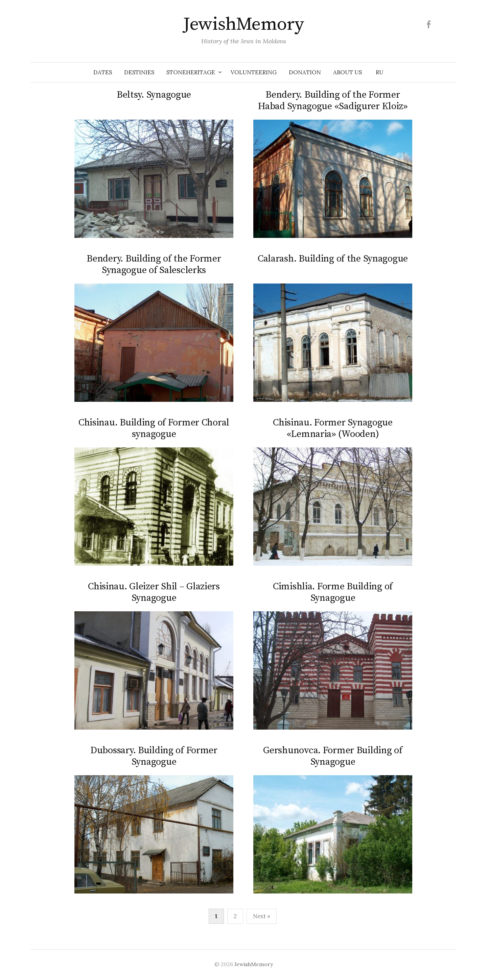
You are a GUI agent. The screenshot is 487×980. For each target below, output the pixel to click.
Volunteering (254, 72)
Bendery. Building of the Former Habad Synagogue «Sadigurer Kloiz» (333, 101)
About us (347, 72)
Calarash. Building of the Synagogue (333, 259)
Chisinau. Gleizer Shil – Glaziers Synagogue (154, 592)
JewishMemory (243, 24)
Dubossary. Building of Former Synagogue (154, 756)
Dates (103, 72)
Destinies (139, 72)
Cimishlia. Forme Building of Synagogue (333, 592)
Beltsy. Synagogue (154, 95)
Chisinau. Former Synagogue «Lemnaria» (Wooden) (333, 428)
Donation (305, 72)
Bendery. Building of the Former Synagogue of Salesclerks (154, 264)
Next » (262, 916)
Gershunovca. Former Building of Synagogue (333, 756)
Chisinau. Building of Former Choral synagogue (154, 428)
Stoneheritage (191, 72)
